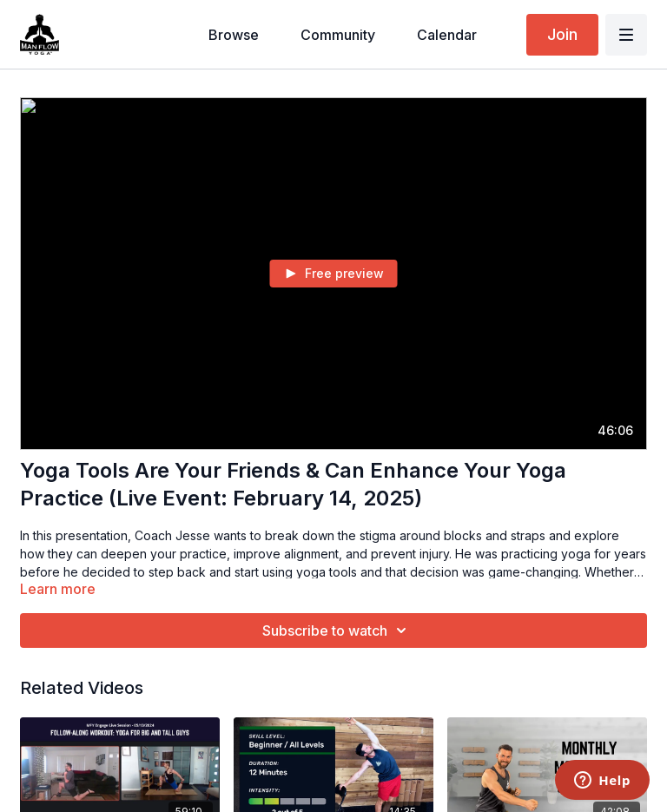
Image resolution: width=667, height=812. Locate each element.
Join (562, 34)
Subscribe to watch (337, 630)
